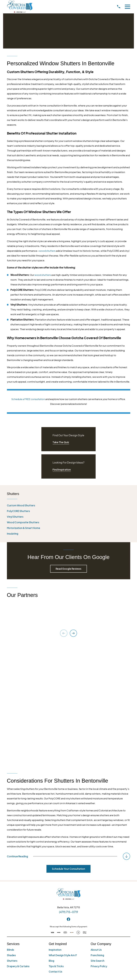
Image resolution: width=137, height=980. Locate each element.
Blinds (11, 827)
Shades (11, 832)
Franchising (97, 832)
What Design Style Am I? (63, 832)
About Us (96, 827)
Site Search (98, 838)
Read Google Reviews (68, 569)
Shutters (12, 838)
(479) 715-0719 (68, 789)
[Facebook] (68, 796)
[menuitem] (69, 506)
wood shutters (47, 251)
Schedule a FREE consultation (28, 399)
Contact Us (56, 849)
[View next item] (73, 633)
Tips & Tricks (56, 843)
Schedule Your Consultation (68, 746)
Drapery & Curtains (18, 843)
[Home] (20, 7)
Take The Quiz (61, 442)
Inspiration (55, 827)
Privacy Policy (99, 843)
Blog (51, 838)
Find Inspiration (62, 470)
